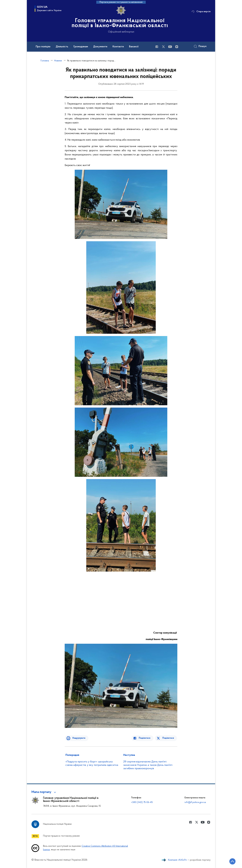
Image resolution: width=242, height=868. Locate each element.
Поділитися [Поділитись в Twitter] (168, 738)
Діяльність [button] (62, 47)
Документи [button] (100, 47)
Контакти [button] (118, 47)
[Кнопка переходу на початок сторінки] (230, 861)
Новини (58, 61)
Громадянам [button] (81, 47)
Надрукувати (77, 738)
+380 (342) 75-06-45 (142, 802)
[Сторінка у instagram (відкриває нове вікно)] (177, 47)
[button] (44, 792)
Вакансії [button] (134, 47)
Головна (45, 61)
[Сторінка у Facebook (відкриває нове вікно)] (157, 47)
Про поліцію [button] (43, 47)
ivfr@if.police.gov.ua (195, 802)
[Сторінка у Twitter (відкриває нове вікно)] (163, 47)
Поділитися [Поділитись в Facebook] (146, 738)
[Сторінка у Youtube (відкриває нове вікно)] (170, 47)
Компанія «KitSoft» (178, 860)
